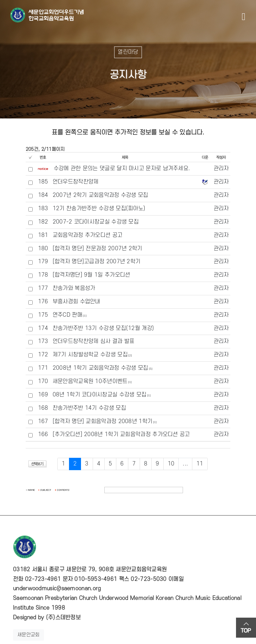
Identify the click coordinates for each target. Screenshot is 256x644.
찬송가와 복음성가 (74, 288)
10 (171, 464)
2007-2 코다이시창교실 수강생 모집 (96, 222)
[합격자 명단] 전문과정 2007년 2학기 (97, 249)
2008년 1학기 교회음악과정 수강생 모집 (100, 368)
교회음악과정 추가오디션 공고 (88, 235)
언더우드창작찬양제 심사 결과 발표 (93, 341)
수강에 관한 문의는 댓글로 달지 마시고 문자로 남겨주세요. (122, 169)
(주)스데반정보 (63, 618)
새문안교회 (28, 635)
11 (200, 464)
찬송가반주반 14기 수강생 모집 (89, 408)
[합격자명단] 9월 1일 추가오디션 (91, 275)
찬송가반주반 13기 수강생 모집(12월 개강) (103, 328)
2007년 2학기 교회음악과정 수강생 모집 (100, 195)
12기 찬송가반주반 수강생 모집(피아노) (99, 209)
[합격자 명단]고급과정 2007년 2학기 (97, 262)
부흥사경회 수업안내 (76, 302)
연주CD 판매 (67, 315)
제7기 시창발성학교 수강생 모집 (90, 355)
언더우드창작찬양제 (76, 182)
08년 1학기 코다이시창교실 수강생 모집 (100, 395)
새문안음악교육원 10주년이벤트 (90, 381)
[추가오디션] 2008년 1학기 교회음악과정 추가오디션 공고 (121, 434)
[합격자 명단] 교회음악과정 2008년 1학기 (103, 421)
